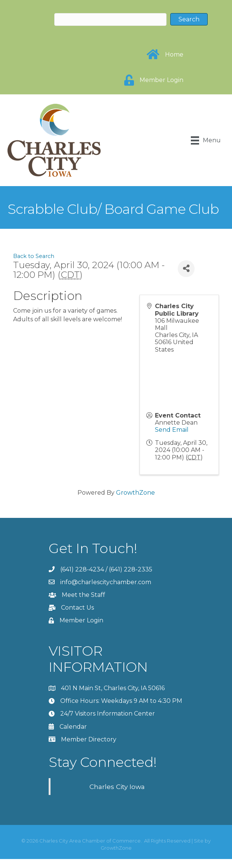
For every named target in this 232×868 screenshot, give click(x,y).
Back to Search (34, 256)
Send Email (172, 430)
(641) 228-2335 (131, 569)
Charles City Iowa (117, 787)
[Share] (186, 269)
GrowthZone (135, 493)
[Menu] (206, 140)
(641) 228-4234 (82, 569)
